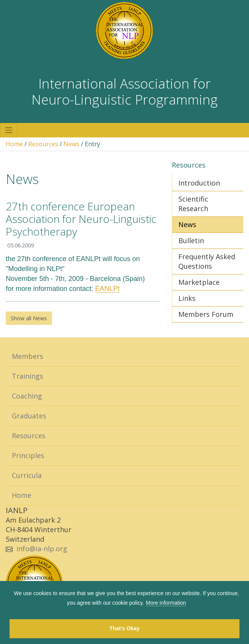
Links (187, 298)
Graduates (29, 416)
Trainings (27, 376)
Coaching (27, 396)
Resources (43, 144)
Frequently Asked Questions (207, 261)
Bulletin (191, 240)
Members (27, 356)
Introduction (199, 183)
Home (14, 144)
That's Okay (125, 628)
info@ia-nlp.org (42, 549)
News (71, 144)
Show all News (29, 318)
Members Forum (206, 314)
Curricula (27, 475)
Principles (28, 455)
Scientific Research (193, 204)
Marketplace (199, 282)
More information (166, 603)
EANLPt (107, 289)
